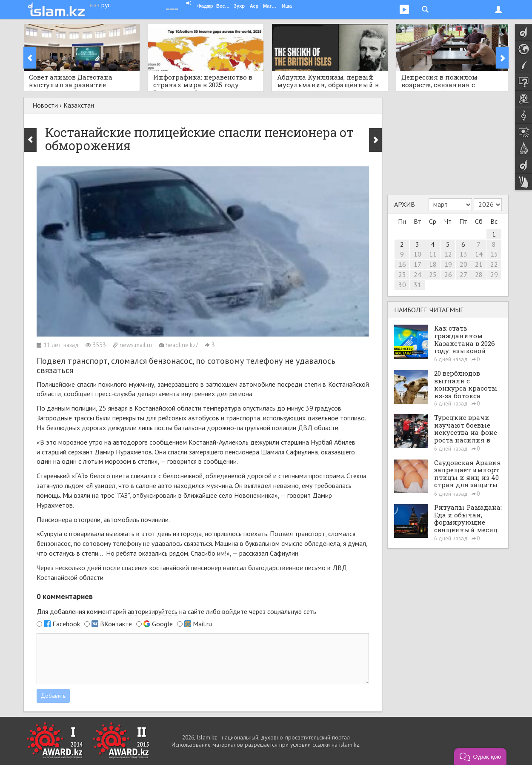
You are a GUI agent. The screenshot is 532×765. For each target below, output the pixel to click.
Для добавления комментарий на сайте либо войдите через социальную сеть (176, 612)
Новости (45, 105)
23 (402, 274)
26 (448, 274)
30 (402, 285)
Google (162, 624)
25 (433, 274)
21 (479, 264)
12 (448, 254)
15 (494, 254)
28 (479, 274)
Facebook (66, 624)
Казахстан (79, 105)
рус (106, 5)
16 (402, 264)
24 (418, 274)
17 (418, 264)
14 (479, 254)
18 (433, 264)
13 (463, 254)
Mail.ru (202, 624)
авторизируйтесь (153, 611)
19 (448, 264)
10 (418, 254)
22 (494, 264)
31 (418, 285)
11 (433, 254)
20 (463, 264)
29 (494, 274)
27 (463, 274)
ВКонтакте (116, 624)
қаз (95, 5)
